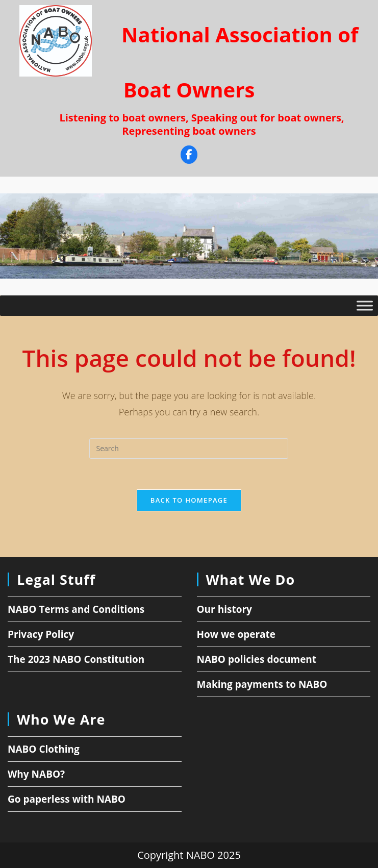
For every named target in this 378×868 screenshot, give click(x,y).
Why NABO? (36, 774)
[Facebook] (189, 156)
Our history (224, 609)
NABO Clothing (44, 749)
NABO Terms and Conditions (76, 609)
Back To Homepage (189, 500)
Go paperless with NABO (67, 799)
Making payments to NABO (262, 684)
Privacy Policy (41, 634)
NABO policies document (257, 659)
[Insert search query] (189, 449)
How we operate (236, 634)
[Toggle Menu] (365, 306)
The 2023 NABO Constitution (76, 659)
